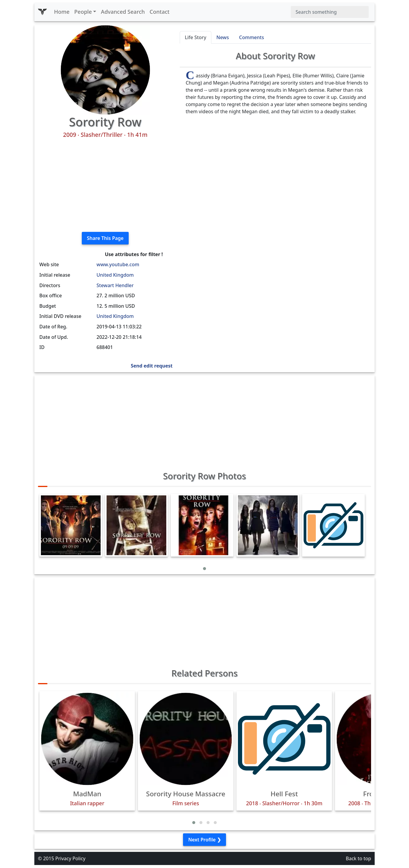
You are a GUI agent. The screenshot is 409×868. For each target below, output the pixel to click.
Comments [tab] (252, 37)
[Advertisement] (105, 185)
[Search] (330, 12)
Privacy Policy (70, 858)
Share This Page (105, 238)
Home (62, 12)
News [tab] (223, 37)
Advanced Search (123, 12)
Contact (160, 12)
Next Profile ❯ (204, 840)
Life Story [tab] (196, 37)
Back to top (358, 858)
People (83, 12)
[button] (204, 569)
